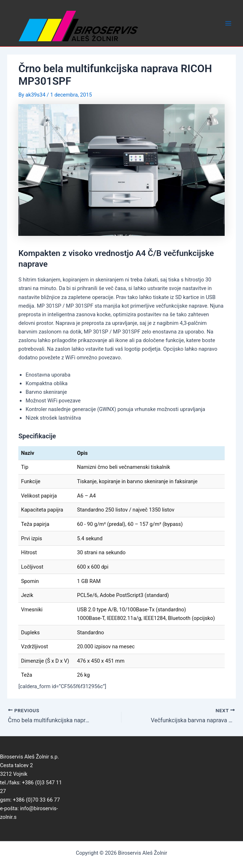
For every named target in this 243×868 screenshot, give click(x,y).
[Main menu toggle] (228, 23)
